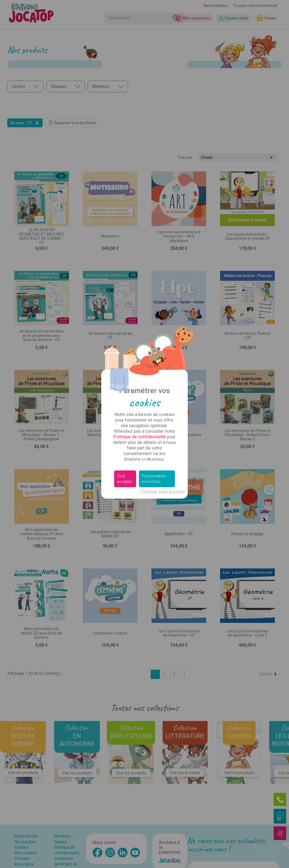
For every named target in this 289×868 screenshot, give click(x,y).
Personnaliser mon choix (154, 479)
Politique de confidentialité (139, 437)
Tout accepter (125, 479)
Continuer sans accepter (162, 491)
